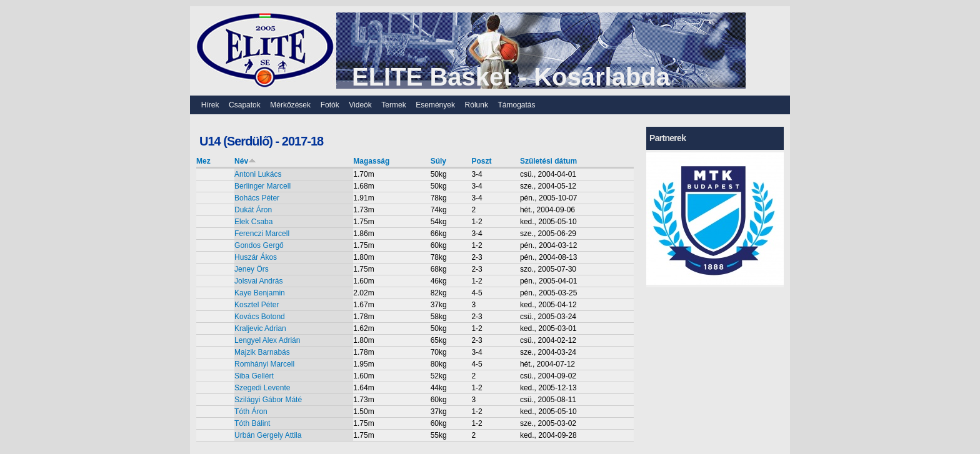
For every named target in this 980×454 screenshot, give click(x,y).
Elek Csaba (253, 222)
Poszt (481, 161)
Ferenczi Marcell (262, 234)
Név (245, 161)
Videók (360, 105)
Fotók (330, 105)
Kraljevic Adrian (260, 328)
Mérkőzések (290, 105)
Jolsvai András (258, 281)
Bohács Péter (257, 198)
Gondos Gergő (259, 245)
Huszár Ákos (256, 257)
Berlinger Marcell (262, 186)
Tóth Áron (251, 412)
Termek (393, 105)
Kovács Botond (260, 317)
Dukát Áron (253, 210)
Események (435, 105)
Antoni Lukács (258, 174)
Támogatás (517, 105)
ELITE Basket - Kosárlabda (511, 77)
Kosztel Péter (257, 305)
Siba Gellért (254, 376)
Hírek (210, 105)
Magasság (371, 161)
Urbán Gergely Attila (268, 435)
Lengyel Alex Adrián (267, 340)
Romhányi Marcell (264, 364)
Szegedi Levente (262, 388)
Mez (203, 161)
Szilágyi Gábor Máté (268, 400)
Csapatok (245, 105)
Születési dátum (548, 161)
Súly (438, 161)
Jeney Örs (252, 269)
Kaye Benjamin (260, 293)
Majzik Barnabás (262, 352)
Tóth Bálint (252, 423)
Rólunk (477, 105)
